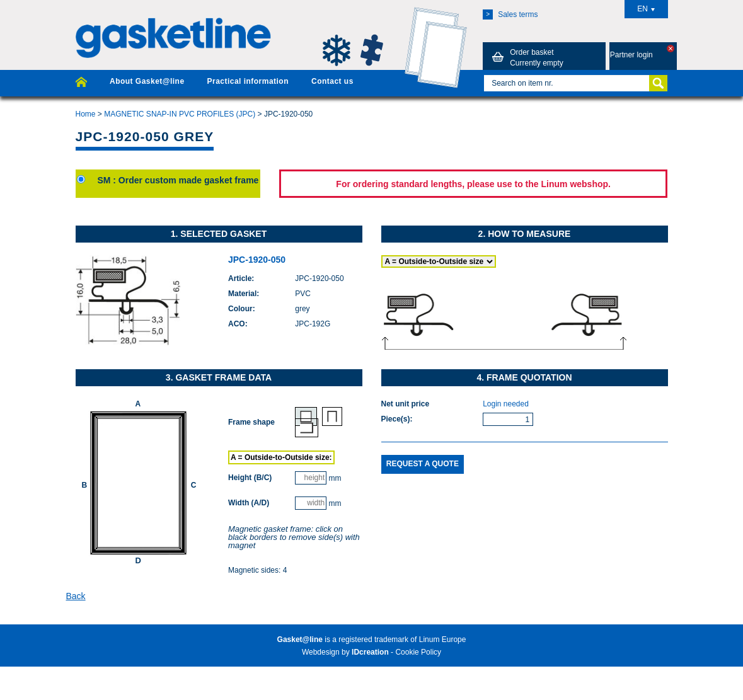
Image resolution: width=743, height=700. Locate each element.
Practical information (248, 81)
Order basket (526, 57)
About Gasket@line (147, 81)
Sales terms (510, 14)
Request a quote (423, 464)
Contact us (332, 81)
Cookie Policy (418, 652)
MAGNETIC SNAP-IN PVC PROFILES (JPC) (180, 114)
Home (86, 114)
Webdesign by (345, 652)
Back (76, 596)
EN (646, 9)
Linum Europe (443, 640)
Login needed (506, 404)
